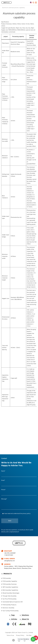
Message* (4, 499)
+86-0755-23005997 (10, 553)
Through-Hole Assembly (9, 596)
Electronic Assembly (8, 608)
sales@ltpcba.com (9, 561)
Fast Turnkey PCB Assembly (11, 611)
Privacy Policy (20, 635)
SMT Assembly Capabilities (10, 587)
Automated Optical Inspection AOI (13, 602)
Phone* (3, 490)
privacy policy (26, 514)
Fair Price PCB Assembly (9, 599)
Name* (3, 471)
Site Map (29, 635)
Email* (3, 480)
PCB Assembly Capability (10, 581)
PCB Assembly (7, 578)
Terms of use (10, 635)
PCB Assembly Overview (10, 584)
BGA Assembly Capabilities (10, 590)
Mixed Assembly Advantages (11, 593)
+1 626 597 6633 (9, 555)
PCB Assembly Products (9, 605)
